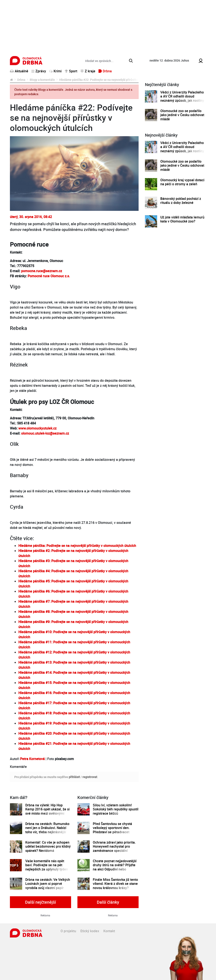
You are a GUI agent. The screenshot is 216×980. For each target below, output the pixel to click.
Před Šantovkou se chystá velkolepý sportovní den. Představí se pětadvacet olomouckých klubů (112, 830)
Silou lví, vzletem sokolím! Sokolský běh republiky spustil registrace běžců (116, 809)
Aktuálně (19, 71)
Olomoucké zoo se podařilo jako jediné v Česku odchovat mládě (182, 115)
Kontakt (109, 931)
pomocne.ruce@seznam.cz (41, 271)
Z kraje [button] (88, 71)
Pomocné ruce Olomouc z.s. (49, 276)
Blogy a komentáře (42, 80)
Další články (108, 902)
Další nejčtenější (40, 902)
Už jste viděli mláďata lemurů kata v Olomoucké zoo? (182, 219)
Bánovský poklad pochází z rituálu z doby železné (181, 201)
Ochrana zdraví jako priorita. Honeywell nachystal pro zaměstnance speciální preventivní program (114, 849)
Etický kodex (90, 931)
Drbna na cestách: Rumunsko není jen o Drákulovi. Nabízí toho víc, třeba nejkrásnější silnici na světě (47, 830)
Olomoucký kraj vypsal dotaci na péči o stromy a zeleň (182, 182)
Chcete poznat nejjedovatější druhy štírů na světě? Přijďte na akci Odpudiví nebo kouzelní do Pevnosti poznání (115, 867)
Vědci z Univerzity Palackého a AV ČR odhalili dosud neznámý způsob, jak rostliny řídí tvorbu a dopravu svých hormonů (182, 101)
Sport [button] (71, 71)
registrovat (90, 777)
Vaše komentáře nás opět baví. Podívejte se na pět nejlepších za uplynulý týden (47, 865)
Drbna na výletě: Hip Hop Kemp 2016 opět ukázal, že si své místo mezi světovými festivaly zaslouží (47, 811)
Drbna (21, 80)
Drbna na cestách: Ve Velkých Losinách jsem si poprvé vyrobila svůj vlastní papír (48, 884)
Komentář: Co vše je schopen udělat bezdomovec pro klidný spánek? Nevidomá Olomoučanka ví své (48, 849)
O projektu (68, 931)
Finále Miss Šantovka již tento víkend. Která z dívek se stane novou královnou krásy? (115, 884)
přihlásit (74, 777)
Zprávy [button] (39, 71)
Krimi (55, 71)
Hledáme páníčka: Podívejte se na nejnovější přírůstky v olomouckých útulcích (77, 546)
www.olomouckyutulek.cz (37, 428)
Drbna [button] (105, 71)
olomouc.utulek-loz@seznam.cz (45, 433)
